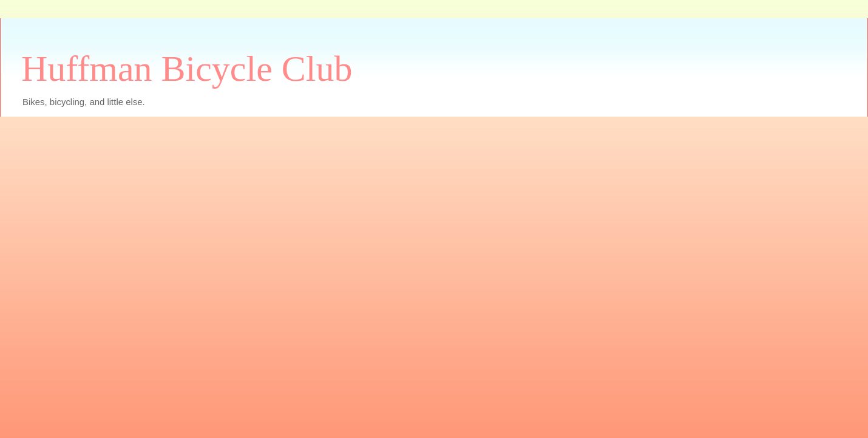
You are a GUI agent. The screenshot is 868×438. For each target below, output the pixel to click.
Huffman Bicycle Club (187, 69)
